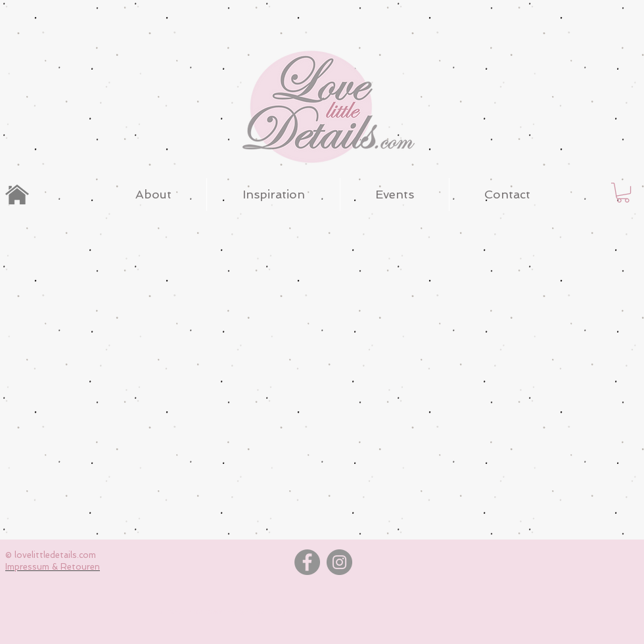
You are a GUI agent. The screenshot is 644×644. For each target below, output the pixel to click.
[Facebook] (307, 562)
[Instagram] (339, 562)
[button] (623, 193)
